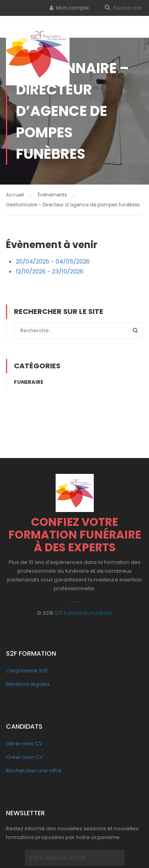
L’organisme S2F (27, 669)
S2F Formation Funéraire (83, 611)
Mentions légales (28, 682)
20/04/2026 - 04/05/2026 (53, 259)
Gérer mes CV (24, 742)
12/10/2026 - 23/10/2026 (50, 270)
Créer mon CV (24, 755)
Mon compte (73, 8)
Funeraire (29, 380)
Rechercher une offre (34, 769)
